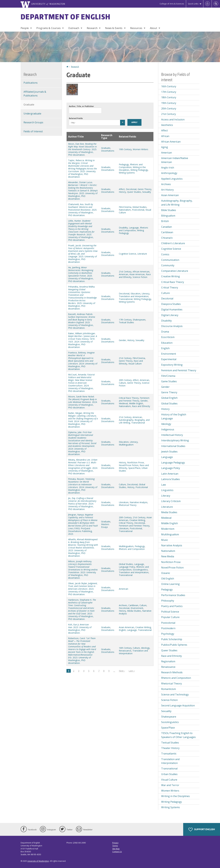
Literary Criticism (171, 501)
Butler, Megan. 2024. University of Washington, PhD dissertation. (83, 420)
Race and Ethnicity (141, 406)
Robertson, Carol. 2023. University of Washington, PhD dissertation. (82, 651)
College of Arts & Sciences (172, 4)
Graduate (106, 148)
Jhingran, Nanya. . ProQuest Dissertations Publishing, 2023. (83, 524)
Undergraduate (32, 114)
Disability (123, 228)
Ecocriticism (168, 337)
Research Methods (172, 672)
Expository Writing (172, 365)
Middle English (136, 403)
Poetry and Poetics (172, 606)
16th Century (125, 648)
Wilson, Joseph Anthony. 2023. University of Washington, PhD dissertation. (83, 570)
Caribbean (133, 605)
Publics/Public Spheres (174, 645)
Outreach (74, 28)
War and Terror (170, 785)
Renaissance (125, 651)
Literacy (146, 294)
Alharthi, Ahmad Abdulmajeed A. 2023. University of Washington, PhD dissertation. (83, 548)
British (165, 221)
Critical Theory (126, 523)
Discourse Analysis (172, 326)
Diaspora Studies (171, 304)
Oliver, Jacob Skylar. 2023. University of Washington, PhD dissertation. (83, 589)
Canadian (167, 227)
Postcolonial (138, 210)
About (153, 28)
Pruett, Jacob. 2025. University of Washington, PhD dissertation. (83, 254)
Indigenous (168, 429)
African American (141, 272)
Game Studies (169, 381)
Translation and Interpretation (134, 296)
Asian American (137, 274)
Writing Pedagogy (139, 170)
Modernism (168, 529)
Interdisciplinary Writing (175, 440)
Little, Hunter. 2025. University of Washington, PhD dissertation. (81, 230)
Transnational (126, 299)
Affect (122, 189)
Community (168, 265)
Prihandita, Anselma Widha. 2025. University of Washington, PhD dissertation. (82, 298)
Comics (165, 254)
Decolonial (131, 189)
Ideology (145, 648)
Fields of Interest (33, 131)
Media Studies (134, 611)
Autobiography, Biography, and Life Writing (177, 203)
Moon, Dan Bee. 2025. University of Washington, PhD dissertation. (82, 149)
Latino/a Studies (170, 479)
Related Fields (76, 118)
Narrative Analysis (139, 502)
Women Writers (140, 149)
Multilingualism (126, 445)
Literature (142, 254)
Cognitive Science (127, 254)
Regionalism (168, 661)
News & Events (114, 28)
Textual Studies (126, 322)
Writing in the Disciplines (175, 796)
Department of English (66, 17)
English (122, 630)
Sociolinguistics (140, 570)
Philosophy (168, 601)
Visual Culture (135, 364)
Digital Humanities (172, 309)
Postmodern (168, 628)
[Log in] (207, 4)
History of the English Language (174, 416)
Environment (137, 608)
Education (136, 294)
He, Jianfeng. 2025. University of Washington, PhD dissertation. (81, 274)
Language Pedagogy (173, 463)
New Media (168, 556)
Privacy (115, 843)
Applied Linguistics (172, 179)
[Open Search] (216, 4)
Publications (31, 83)
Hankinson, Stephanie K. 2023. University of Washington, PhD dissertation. (82, 609)
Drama (165, 332)
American (124, 274)
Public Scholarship (172, 639)
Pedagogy (124, 164)
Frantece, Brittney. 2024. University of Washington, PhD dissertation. (83, 361)
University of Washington (38, 861)
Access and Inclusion (173, 119)
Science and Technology (175, 694)
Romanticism (169, 689)
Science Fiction (140, 277)
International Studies (173, 446)
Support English (202, 830)
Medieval (123, 403)
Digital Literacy (170, 315)
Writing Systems (127, 173)
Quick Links (193, 4)
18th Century (169, 97)
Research (92, 28)
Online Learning (170, 584)
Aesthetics (167, 125)
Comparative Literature (175, 271)
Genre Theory (144, 189)
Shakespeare (139, 320)
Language (134, 228)
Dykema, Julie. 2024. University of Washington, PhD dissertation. (82, 443)
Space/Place (134, 468)
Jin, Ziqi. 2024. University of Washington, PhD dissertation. (82, 504)
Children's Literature (173, 243)
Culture (122, 383)
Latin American (170, 474)
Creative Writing (137, 520)
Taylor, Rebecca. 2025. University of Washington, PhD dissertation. (82, 169)
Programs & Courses (49, 28)
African (165, 136)
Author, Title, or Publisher (81, 106)
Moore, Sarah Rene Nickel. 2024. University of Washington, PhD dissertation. (83, 402)
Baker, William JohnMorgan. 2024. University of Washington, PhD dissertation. (83, 340)
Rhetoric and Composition (131, 166)
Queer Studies (134, 192)
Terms (115, 846)
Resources (136, 28)
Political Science (170, 612)
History (122, 192)
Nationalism (125, 210)
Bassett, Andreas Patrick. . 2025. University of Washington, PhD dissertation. (82, 321)
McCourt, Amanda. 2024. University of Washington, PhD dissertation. (81, 383)
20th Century (125, 380)
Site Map (116, 849)
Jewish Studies (169, 452)
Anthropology (169, 173)
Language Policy (127, 567)
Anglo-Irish (168, 168)
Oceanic (166, 573)
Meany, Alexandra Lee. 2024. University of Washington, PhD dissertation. (83, 467)
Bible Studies (169, 210)
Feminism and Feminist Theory (134, 399)
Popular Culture (170, 617)
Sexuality (147, 192)
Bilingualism (168, 216)
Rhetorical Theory (128, 505)
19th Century (125, 149)
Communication (170, 260)
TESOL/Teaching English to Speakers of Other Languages (178, 735)
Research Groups (33, 122)
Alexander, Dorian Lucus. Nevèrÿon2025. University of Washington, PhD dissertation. (83, 191)
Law (163, 485)
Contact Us (117, 852)
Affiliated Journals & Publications (35, 94)
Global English (169, 398)
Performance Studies (173, 595)
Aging (165, 147)
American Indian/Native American (175, 160)
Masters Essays (105, 526)
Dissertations (108, 151)
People (25, 28)
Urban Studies (169, 774)
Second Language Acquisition (178, 705)
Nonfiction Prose (136, 462)
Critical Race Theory (129, 398)
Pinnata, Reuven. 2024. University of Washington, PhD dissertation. (83, 486)
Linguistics (167, 490)
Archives (123, 605)
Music (165, 540)
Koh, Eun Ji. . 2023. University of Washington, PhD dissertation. (80, 629)
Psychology (168, 634)
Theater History (170, 748)
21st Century (125, 272)
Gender (122, 340)
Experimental (169, 359)
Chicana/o (167, 238)
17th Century (125, 320)
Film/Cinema (125, 207)
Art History (167, 190)
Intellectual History (172, 435)
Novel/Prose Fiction (129, 465)
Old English (168, 579)
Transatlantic (169, 754)
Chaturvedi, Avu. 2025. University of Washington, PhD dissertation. (83, 210)
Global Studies (139, 207)
